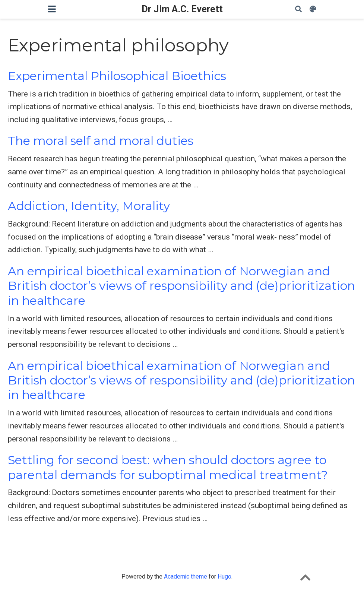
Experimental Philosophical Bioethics (117, 76)
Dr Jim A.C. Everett (182, 9)
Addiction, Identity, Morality (89, 206)
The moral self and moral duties (101, 141)
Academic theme (186, 577)
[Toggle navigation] (52, 9)
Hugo (224, 577)
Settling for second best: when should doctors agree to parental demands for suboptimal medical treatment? (168, 467)
